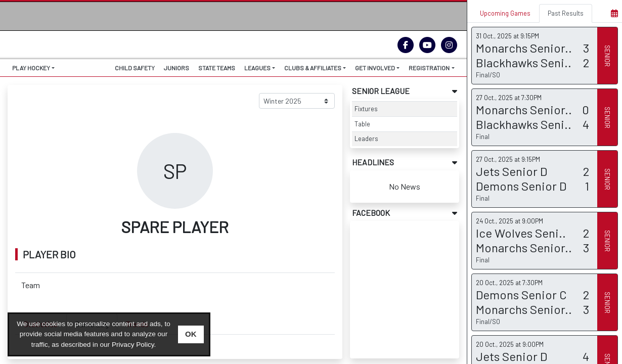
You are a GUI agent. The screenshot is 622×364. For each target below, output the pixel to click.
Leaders (366, 139)
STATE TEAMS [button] (217, 68)
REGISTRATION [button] (429, 68)
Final (483, 136)
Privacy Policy (133, 345)
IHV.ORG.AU (66, 48)
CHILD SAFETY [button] (135, 68)
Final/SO (488, 75)
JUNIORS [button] (176, 68)
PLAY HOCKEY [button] (31, 68)
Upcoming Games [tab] (505, 13)
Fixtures (366, 109)
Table (362, 124)
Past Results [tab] (566, 13)
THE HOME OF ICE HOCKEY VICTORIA (73, 37)
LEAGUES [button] (257, 68)
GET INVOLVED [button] (375, 68)
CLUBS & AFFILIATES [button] (313, 68)
